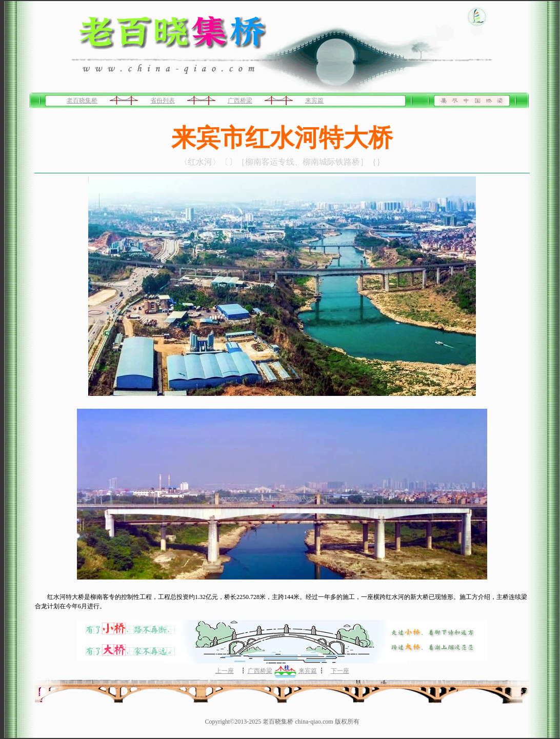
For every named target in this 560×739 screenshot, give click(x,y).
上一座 (225, 671)
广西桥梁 (240, 101)
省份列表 (163, 101)
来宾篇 (314, 101)
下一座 (340, 671)
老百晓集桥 (82, 101)
